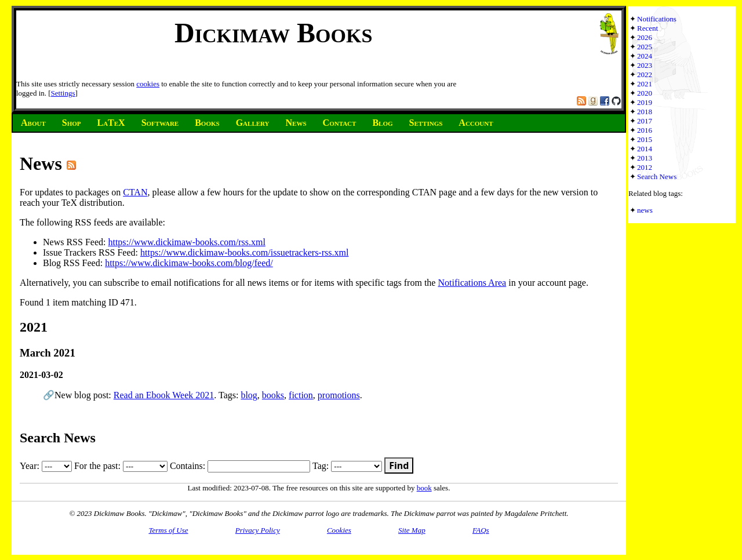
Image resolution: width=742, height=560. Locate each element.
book (424, 488)
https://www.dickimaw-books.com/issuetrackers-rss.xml (244, 252)
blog (249, 395)
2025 (645, 47)
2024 (645, 56)
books (273, 395)
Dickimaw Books (273, 33)
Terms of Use (168, 530)
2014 (645, 149)
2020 (645, 93)
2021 (645, 84)
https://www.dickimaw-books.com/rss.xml (186, 242)
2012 (645, 167)
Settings (63, 93)
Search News (657, 177)
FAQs (481, 530)
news (645, 210)
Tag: (347, 466)
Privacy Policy (258, 530)
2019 (645, 102)
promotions (339, 395)
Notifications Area (472, 283)
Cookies (339, 530)
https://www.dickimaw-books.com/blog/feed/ (189, 263)
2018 (645, 112)
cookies (148, 84)
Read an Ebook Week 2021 (164, 395)
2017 (645, 121)
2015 (645, 139)
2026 (645, 37)
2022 (645, 74)
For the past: (121, 466)
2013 (645, 158)
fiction (301, 395)
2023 (645, 65)
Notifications (657, 19)
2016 (645, 130)
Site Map (412, 530)
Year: (46, 466)
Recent (648, 28)
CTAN (135, 192)
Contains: (240, 466)
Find (399, 466)
